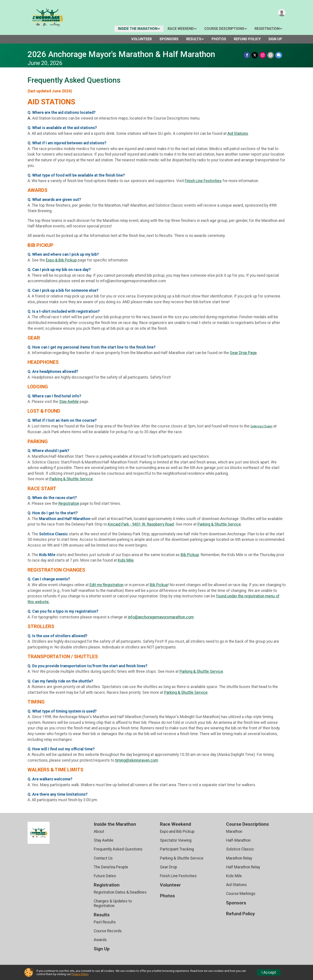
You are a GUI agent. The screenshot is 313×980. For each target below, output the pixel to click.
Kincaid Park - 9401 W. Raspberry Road (141, 524)
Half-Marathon (238, 840)
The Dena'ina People (111, 867)
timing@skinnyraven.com (137, 760)
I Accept (269, 972)
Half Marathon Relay (243, 867)
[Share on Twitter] (255, 55)
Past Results (105, 922)
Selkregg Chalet (261, 426)
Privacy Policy (80, 974)
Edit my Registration (107, 585)
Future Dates (105, 876)
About (99, 831)
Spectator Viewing (176, 840)
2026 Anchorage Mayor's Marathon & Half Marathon (121, 54)
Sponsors (169, 39)
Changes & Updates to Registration (113, 903)
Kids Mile (126, 560)
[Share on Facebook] (248, 55)
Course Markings (241, 894)
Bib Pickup (190, 555)
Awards (100, 940)
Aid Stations (238, 133)
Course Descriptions (224, 29)
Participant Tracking (177, 849)
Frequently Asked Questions (118, 849)
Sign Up (275, 39)
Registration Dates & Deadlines (120, 892)
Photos (219, 39)
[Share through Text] (279, 55)
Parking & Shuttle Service (71, 479)
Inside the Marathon (138, 29)
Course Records (108, 931)
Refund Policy (247, 39)
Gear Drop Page (243, 353)
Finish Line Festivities (203, 181)
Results (194, 39)
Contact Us (103, 858)
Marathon (234, 831)
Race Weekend (181, 29)
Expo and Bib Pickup (177, 831)
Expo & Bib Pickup (61, 260)
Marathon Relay (239, 858)
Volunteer (142, 39)
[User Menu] (282, 13)
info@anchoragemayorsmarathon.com (161, 617)
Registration (267, 29)
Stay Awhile (69, 402)
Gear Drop (169, 867)
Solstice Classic (240, 849)
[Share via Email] (271, 55)
